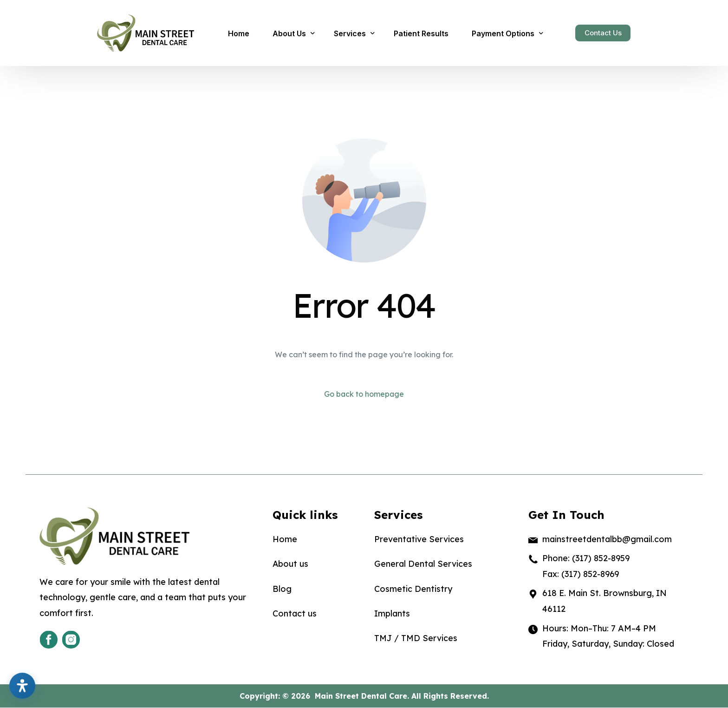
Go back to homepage (364, 394)
